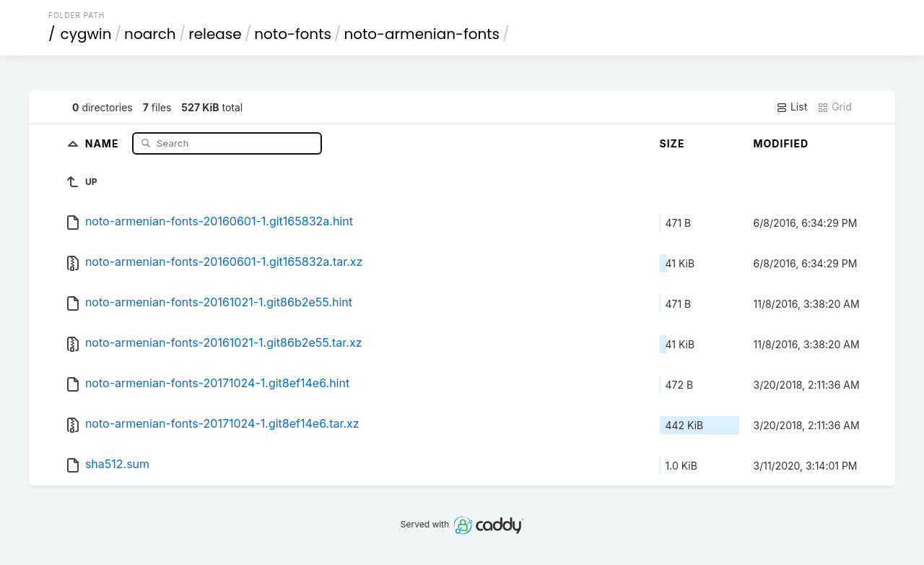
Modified (781, 143)
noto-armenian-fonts (422, 34)
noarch (150, 34)
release (215, 34)
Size (672, 143)
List (792, 107)
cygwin (86, 34)
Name (104, 143)
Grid (834, 107)
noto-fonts (293, 34)
